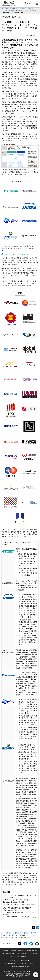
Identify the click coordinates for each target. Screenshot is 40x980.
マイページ (29, 3)
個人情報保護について (9, 954)
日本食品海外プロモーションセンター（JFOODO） (20, 964)
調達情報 (13, 951)
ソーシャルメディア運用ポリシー (20, 957)
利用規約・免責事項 (31, 951)
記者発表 (23, 9)
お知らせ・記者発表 (12, 9)
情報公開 (21, 951)
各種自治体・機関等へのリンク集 (20, 967)
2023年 (31, 9)
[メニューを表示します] (37, 4)
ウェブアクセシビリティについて (28, 954)
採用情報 (6, 951)
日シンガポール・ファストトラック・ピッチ (19, 254)
